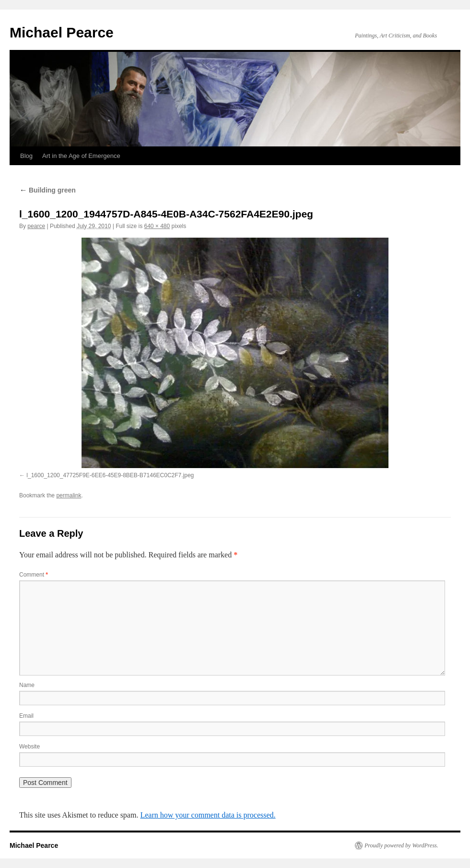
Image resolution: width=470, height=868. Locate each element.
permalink (69, 495)
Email (26, 716)
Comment (34, 575)
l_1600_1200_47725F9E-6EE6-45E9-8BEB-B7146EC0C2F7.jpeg (110, 475)
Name (27, 685)
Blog (26, 156)
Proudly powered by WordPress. (401, 845)
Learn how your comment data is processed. (208, 815)
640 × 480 (157, 226)
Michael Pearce (62, 32)
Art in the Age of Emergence (81, 156)
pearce (36, 226)
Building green (47, 190)
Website (29, 747)
